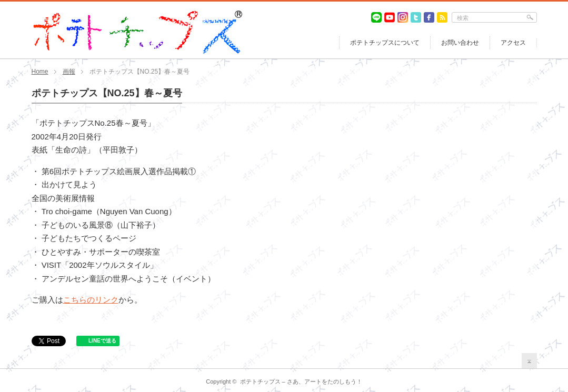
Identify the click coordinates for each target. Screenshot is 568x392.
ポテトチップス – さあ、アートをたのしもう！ (301, 381)
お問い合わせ (460, 43)
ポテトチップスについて (385, 43)
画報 (69, 72)
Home (40, 72)
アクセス (513, 43)
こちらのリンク (91, 300)
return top (529, 361)
